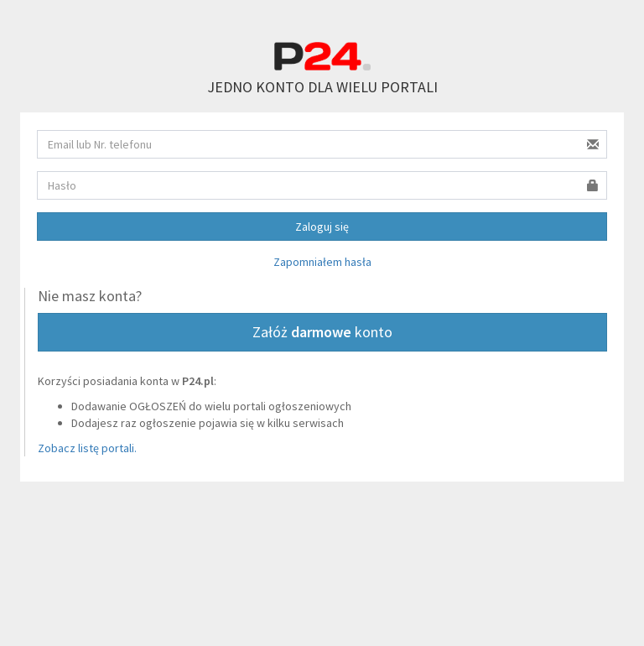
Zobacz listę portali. (87, 448)
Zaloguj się (322, 227)
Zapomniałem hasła (322, 262)
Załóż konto (322, 332)
